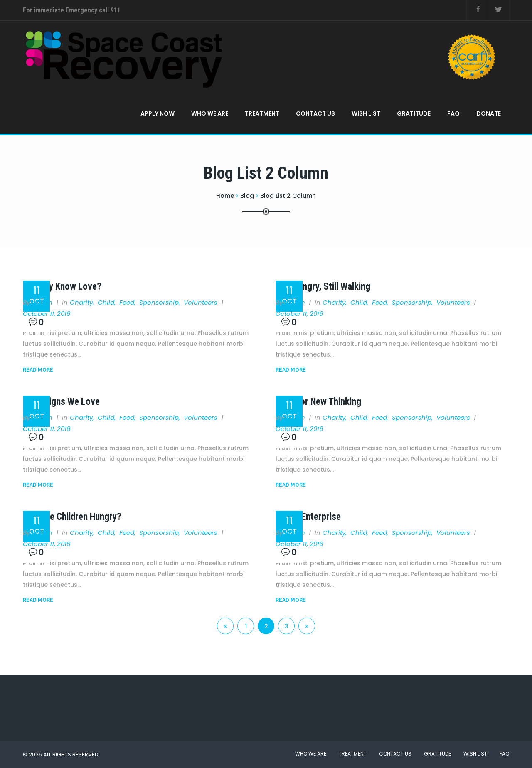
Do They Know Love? (62, 287)
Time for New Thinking (318, 402)
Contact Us (315, 113)
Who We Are (210, 113)
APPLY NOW (158, 113)
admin (42, 302)
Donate (489, 113)
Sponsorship (159, 302)
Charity (81, 302)
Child (106, 302)
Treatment (262, 113)
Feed (127, 302)
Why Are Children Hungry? (72, 517)
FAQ (453, 113)
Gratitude (414, 113)
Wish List (366, 113)
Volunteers (201, 302)
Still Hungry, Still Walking (323, 287)
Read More (38, 370)
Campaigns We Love (61, 402)
